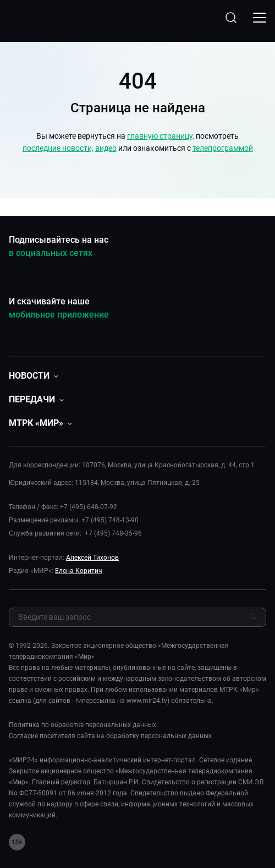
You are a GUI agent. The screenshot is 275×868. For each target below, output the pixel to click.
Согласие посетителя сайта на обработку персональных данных (110, 736)
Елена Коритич (79, 571)
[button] (34, 376)
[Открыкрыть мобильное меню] (260, 18)
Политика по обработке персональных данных (82, 725)
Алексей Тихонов (92, 558)
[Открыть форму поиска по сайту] (231, 18)
